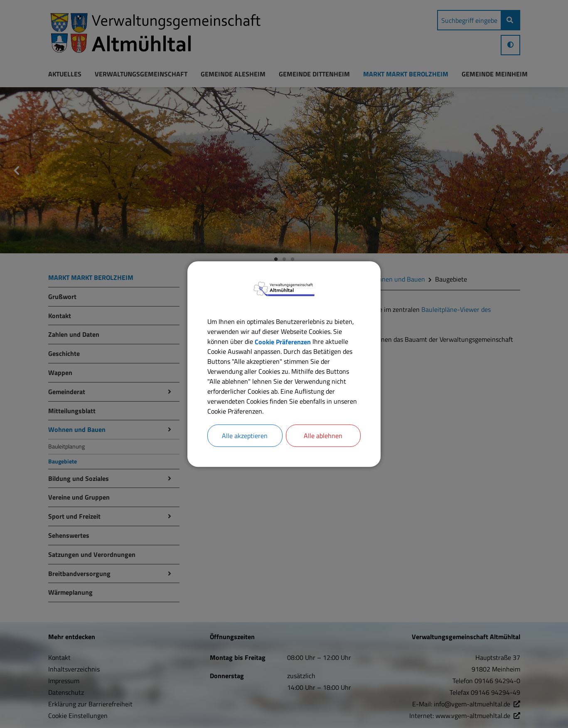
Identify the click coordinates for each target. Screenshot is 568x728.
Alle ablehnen (323, 436)
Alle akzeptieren (245, 436)
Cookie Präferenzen (283, 341)
